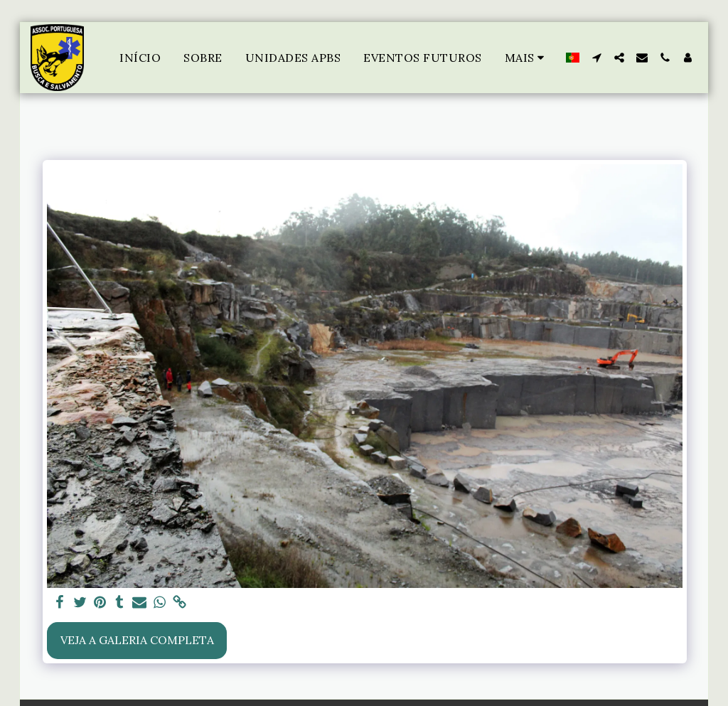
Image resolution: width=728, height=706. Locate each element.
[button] (596, 58)
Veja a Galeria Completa (137, 640)
